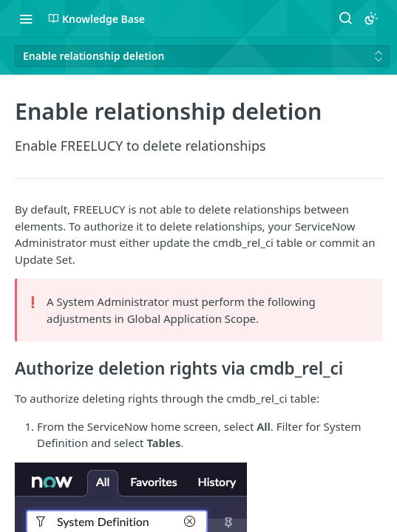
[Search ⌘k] (345, 18)
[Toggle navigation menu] (26, 18)
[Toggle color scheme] (371, 18)
